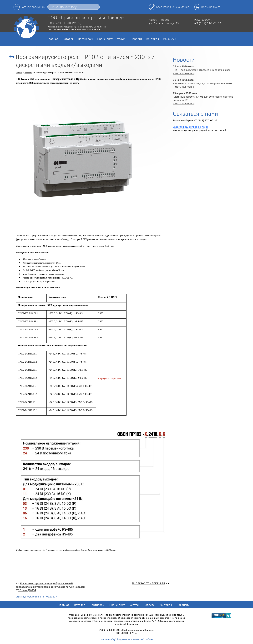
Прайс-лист (105, 39)
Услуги (122, 39)
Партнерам (85, 39)
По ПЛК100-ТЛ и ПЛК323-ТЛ (148, 583)
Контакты (153, 39)
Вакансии (170, 39)
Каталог (68, 39)
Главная (53, 39)
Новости (136, 39)
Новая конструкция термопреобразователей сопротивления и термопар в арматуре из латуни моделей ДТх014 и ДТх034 (50, 587)
